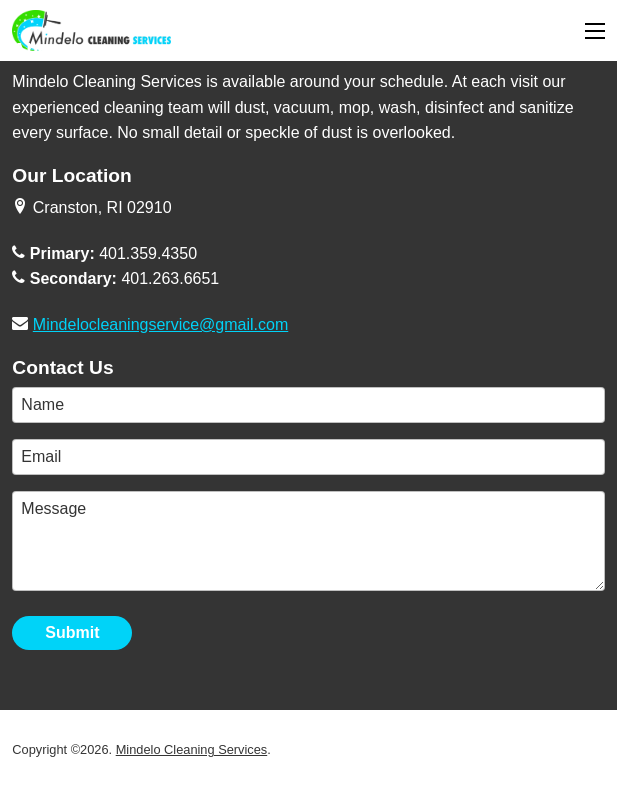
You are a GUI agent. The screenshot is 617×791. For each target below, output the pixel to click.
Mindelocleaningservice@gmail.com (160, 324)
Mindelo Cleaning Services (192, 749)
